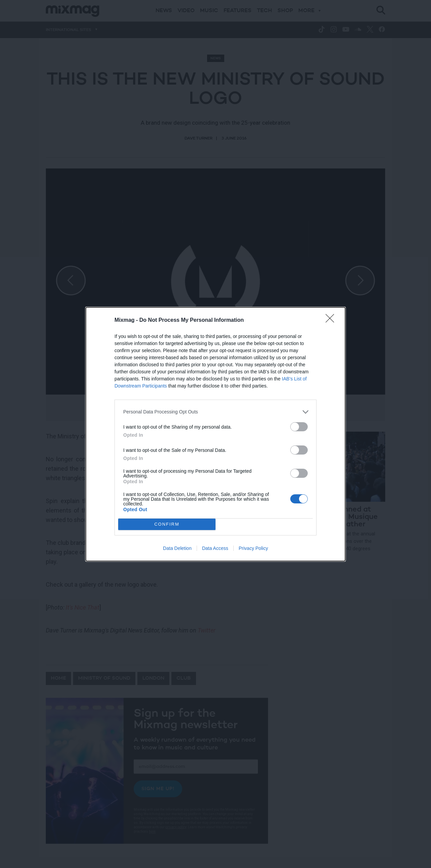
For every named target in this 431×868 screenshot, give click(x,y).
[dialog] (215, 434)
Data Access (215, 548)
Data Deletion (177, 548)
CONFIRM (167, 524)
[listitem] (215, 412)
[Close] (332, 320)
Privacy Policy (253, 548)
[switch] (299, 427)
